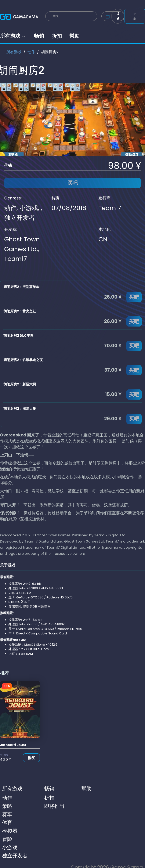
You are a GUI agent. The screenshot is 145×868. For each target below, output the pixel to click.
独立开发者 (20, 218)
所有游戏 (13, 36)
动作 (31, 52)
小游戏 (29, 208)
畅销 (39, 36)
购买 (32, 758)
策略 (7, 806)
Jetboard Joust (13, 745)
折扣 (57, 36)
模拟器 (10, 831)
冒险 (7, 839)
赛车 (7, 814)
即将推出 (54, 806)
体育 (7, 823)
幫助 (75, 36)
